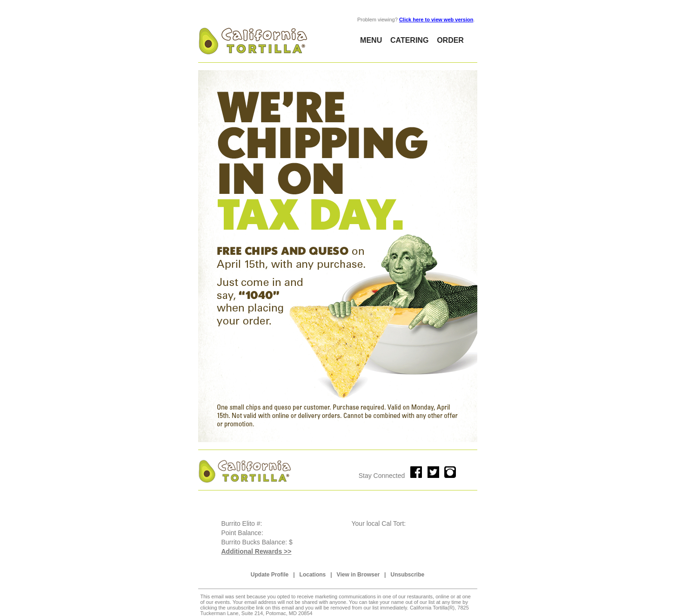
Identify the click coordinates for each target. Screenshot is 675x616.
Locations (313, 575)
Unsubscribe (407, 575)
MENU (371, 40)
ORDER (450, 40)
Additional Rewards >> (257, 551)
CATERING (409, 40)
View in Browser (358, 575)
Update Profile (270, 575)
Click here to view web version (436, 20)
